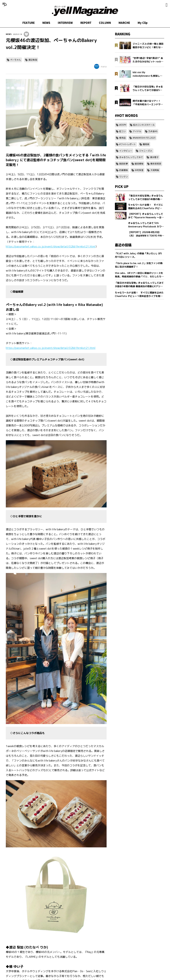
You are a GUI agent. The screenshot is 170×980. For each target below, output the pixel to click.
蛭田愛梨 (139, 164)
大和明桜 (155, 170)
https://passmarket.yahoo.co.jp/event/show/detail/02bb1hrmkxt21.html (51, 246)
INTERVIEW (65, 23)
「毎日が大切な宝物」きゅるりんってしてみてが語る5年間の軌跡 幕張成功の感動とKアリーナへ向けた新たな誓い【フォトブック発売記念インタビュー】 (139, 285)
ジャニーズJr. (146, 151)
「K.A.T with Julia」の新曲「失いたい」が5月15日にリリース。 (138, 255)
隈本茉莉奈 (156, 164)
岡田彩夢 (124, 164)
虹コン (122, 131)
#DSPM (123, 125)
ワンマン (124, 177)
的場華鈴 (124, 170)
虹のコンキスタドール (144, 125)
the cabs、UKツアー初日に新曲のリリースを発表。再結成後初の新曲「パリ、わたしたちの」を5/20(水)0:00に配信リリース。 (139, 275)
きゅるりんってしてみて (131, 157)
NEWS (46, 23)
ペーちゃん (16, 60)
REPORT (86, 23)
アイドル (137, 131)
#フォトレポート (127, 144)
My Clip (143, 23)
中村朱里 (139, 170)
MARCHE (124, 23)
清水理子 (154, 157)
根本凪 (122, 138)
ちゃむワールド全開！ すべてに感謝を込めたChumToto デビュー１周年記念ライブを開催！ (139, 294)
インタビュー (126, 151)
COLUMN (105, 23)
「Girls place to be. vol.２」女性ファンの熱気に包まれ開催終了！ (139, 265)
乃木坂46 (153, 131)
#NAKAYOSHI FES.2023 (144, 138)
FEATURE (29, 23)
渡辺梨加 (33, 60)
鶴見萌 (146, 144)
